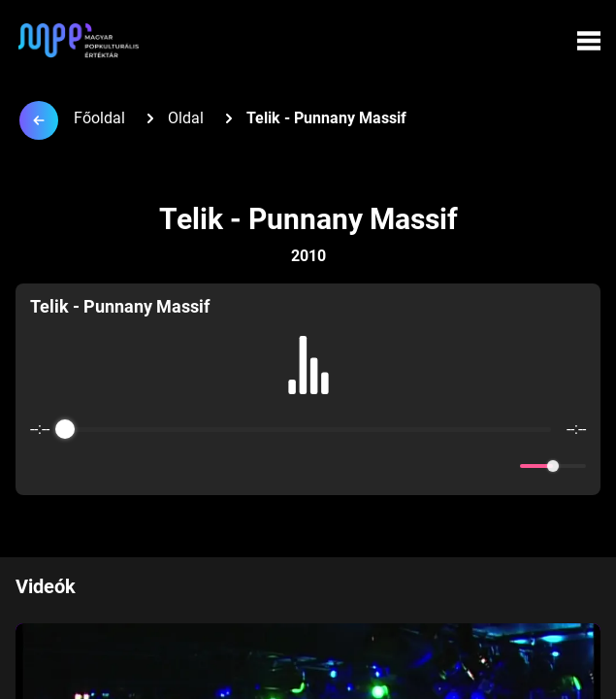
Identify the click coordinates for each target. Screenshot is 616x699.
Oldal (186, 118)
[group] (308, 389)
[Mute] (502, 466)
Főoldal (99, 118)
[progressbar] (308, 429)
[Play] (308, 466)
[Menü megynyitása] (589, 41)
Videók (46, 586)
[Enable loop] (43, 466)
